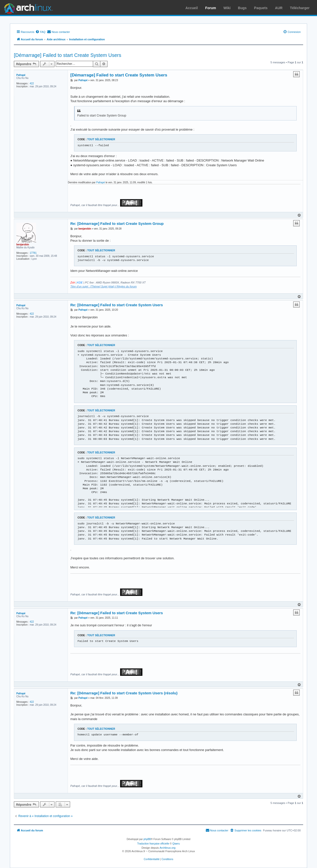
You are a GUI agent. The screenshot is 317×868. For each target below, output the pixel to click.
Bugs (242, 8)
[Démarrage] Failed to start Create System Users (67, 55)
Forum (211, 8)
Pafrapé (21, 75)
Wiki (227, 8)
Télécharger (300, 8)
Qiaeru (176, 844)
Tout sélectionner (101, 139)
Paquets (261, 8)
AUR (279, 8)
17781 (33, 253)
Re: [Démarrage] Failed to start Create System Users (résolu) (124, 693)
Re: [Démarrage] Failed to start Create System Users (117, 305)
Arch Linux (27, 7)
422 (32, 83)
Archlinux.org (167, 848)
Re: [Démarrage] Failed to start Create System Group (117, 223)
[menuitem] (40, 32)
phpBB (147, 839)
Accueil (192, 8)
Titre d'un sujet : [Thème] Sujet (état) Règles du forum (104, 286)
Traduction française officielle (153, 844)
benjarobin (23, 245)
